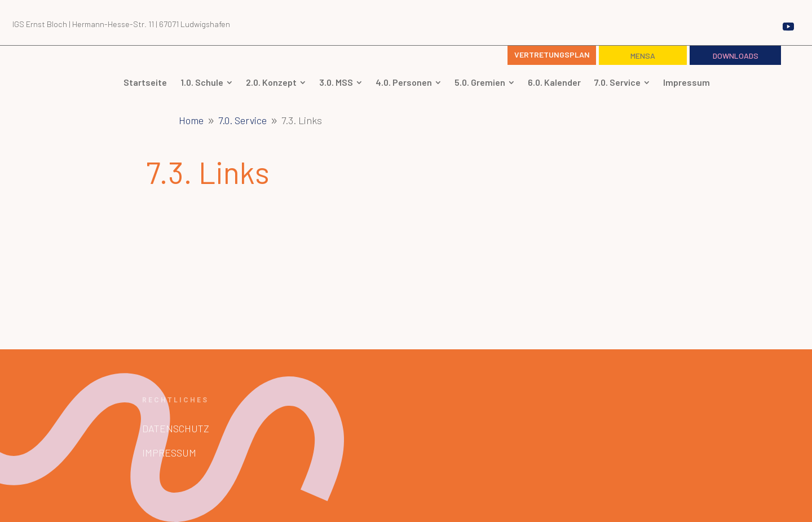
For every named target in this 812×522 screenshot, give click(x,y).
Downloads (736, 56)
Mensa (643, 56)
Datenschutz (176, 428)
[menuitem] (209, 82)
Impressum (169, 453)
